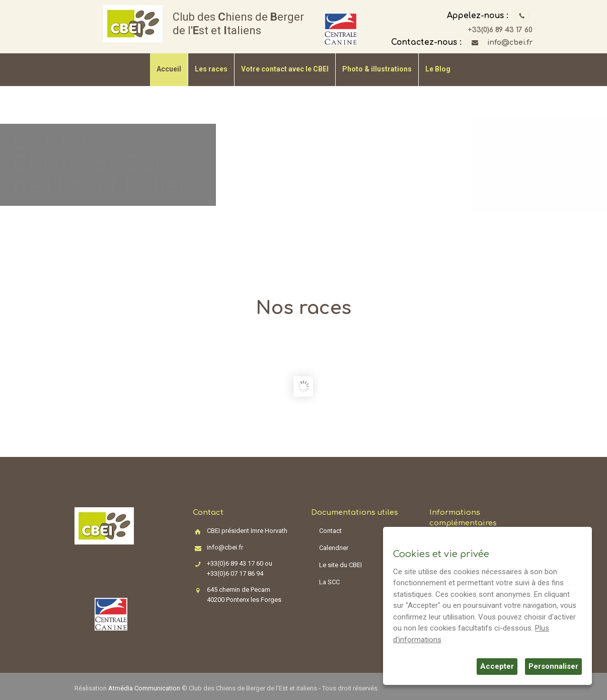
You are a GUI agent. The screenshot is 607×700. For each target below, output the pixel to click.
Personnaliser (553, 666)
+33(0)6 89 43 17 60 (500, 30)
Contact (330, 531)
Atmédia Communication (144, 688)
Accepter (497, 666)
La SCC (329, 582)
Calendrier (334, 548)
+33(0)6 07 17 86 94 (235, 573)
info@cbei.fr (510, 43)
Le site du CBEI (340, 565)
